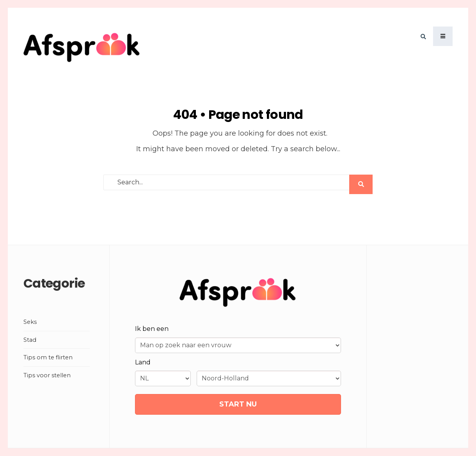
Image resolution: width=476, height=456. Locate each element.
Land (143, 362)
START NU (238, 404)
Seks (30, 322)
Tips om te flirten (48, 357)
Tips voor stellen (47, 375)
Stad (30, 340)
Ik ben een (152, 329)
